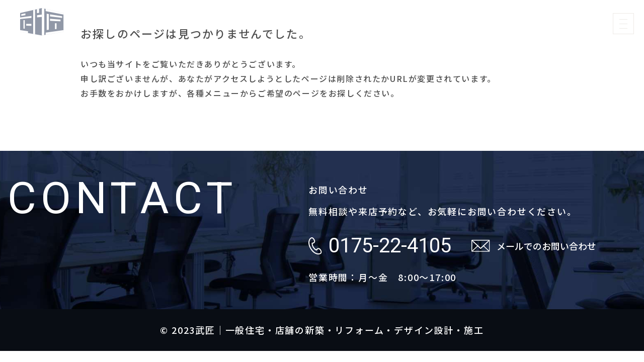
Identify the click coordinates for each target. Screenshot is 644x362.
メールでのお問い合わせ (546, 246)
